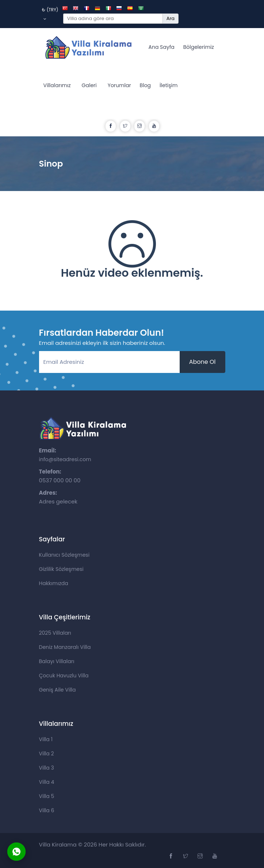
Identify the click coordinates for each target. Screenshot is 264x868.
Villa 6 (47, 810)
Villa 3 (47, 768)
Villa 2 (47, 754)
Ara (171, 18)
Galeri (89, 85)
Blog (145, 85)
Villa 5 (47, 796)
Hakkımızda (54, 583)
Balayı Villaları (57, 661)
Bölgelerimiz (199, 47)
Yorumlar (119, 85)
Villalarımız (57, 85)
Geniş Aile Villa (58, 690)
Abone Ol (202, 362)
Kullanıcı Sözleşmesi (64, 555)
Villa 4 (47, 782)
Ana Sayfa (162, 47)
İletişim (169, 85)
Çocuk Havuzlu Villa (64, 676)
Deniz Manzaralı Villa (65, 647)
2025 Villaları (55, 633)
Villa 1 (46, 739)
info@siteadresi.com (65, 459)
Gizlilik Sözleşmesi (61, 569)
